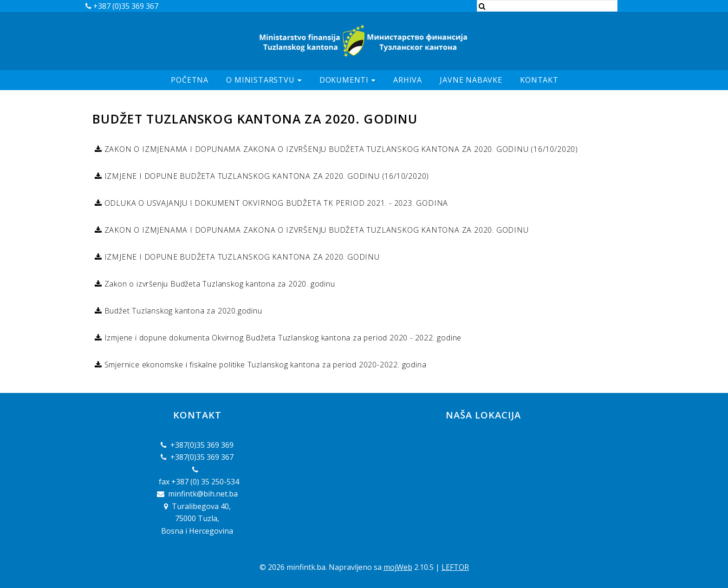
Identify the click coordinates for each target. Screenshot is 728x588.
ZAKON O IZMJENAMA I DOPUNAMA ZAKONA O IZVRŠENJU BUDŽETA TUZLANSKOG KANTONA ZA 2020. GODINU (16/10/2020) (340, 149)
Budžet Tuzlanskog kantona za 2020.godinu (182, 311)
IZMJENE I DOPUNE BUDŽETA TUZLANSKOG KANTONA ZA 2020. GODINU (241, 257)
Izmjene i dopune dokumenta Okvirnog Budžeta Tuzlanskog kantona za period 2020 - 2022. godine (282, 338)
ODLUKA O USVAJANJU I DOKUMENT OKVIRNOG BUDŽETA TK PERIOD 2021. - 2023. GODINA (275, 203)
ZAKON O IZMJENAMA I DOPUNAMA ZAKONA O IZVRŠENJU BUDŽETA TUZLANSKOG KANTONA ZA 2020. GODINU (315, 230)
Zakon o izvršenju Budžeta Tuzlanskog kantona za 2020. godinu (219, 284)
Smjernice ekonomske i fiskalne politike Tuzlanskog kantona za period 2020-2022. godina (264, 365)
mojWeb (398, 567)
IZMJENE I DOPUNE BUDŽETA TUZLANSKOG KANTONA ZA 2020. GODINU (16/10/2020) (266, 176)
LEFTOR (455, 567)
